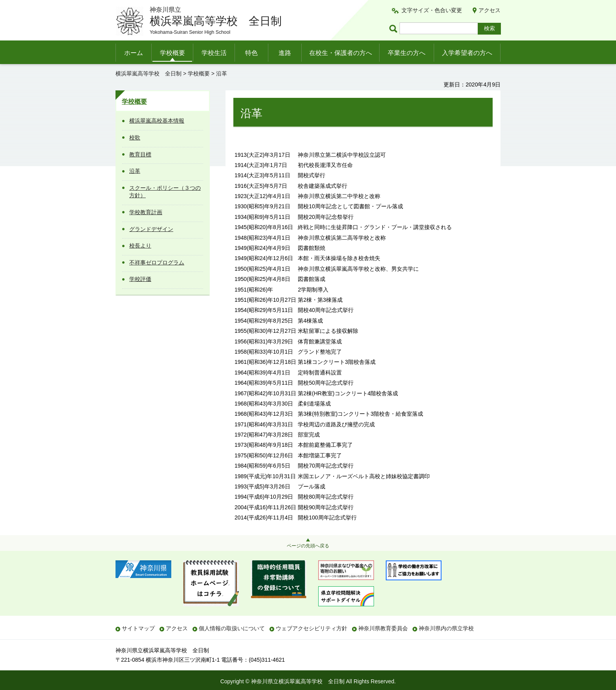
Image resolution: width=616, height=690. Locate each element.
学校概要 (172, 53)
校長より (140, 246)
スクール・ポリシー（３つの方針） (165, 192)
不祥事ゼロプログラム (157, 262)
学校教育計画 (146, 212)
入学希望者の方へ (467, 53)
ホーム (134, 53)
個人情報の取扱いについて (232, 628)
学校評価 (140, 279)
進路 (285, 53)
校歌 (135, 138)
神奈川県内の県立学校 (446, 628)
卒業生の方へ (407, 53)
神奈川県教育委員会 (383, 628)
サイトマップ (138, 628)
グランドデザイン (151, 229)
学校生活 (214, 53)
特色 (251, 53)
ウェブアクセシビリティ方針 (312, 628)
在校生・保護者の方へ (341, 53)
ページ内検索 (394, 28)
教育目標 (140, 154)
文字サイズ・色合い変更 (432, 10)
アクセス (489, 10)
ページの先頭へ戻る (308, 546)
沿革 (135, 171)
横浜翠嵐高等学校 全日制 (148, 73)
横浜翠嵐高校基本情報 (157, 121)
